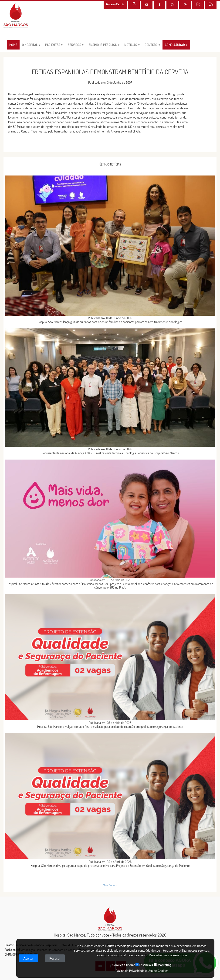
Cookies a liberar (124, 965)
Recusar (55, 958)
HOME (14, 45)
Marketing (162, 965)
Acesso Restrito (115, 4)
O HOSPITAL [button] (31, 45)
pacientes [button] (54, 45)
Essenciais (144, 965)
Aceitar (28, 958)
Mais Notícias (110, 885)
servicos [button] (76, 45)
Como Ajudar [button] (176, 45)
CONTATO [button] (152, 45)
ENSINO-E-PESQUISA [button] (104, 45)
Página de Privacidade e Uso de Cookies (142, 971)
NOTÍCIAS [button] (132, 45)
